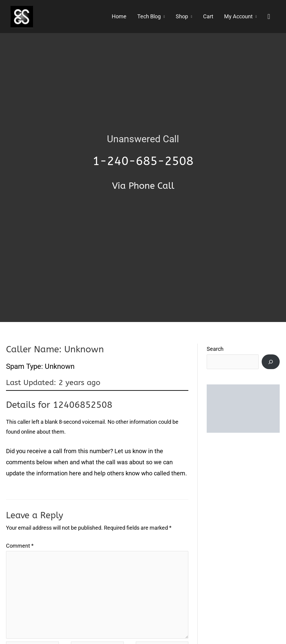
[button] (269, 17)
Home (119, 17)
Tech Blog (149, 17)
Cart (208, 17)
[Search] (271, 362)
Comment (20, 546)
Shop (182, 17)
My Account (238, 17)
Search (215, 349)
